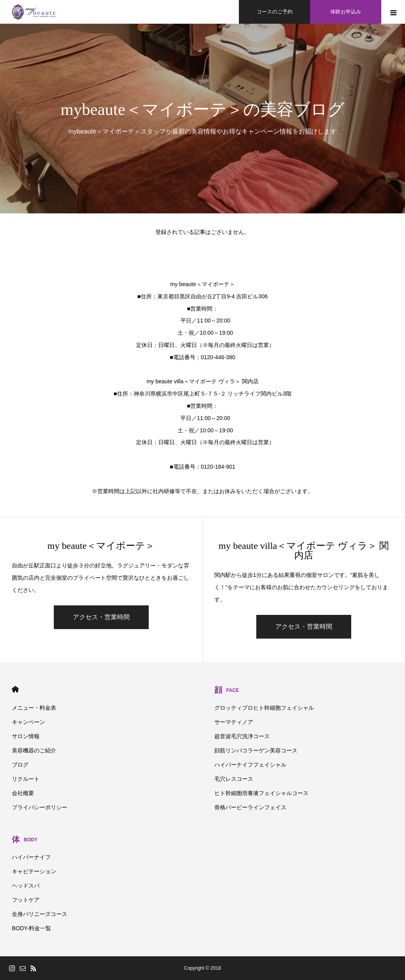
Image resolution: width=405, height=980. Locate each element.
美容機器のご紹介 (34, 750)
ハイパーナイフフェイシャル (250, 765)
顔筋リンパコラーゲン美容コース (256, 750)
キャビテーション (34, 871)
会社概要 (23, 793)
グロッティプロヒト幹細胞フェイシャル (264, 708)
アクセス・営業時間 (101, 617)
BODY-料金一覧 (31, 928)
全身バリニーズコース (40, 914)
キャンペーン (28, 722)
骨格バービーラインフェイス (250, 807)
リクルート (26, 779)
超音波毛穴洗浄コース (242, 736)
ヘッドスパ (26, 886)
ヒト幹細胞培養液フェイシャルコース (261, 793)
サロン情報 (26, 736)
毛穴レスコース (234, 779)
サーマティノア (234, 722)
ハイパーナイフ (31, 857)
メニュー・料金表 (34, 708)
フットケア (26, 900)
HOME (15, 689)
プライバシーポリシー (40, 807)
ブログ (20, 765)
